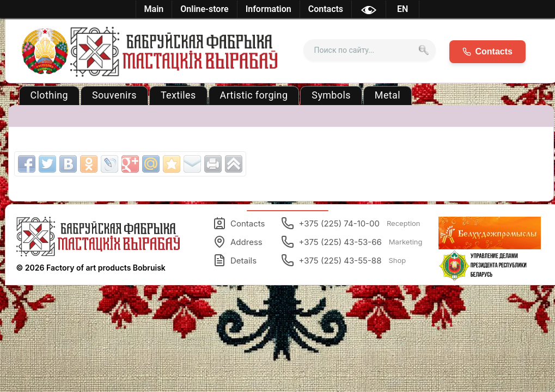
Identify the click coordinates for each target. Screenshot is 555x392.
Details (235, 260)
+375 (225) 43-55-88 (343, 260)
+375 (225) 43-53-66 (352, 242)
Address (238, 242)
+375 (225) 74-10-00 (350, 223)
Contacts (239, 223)
